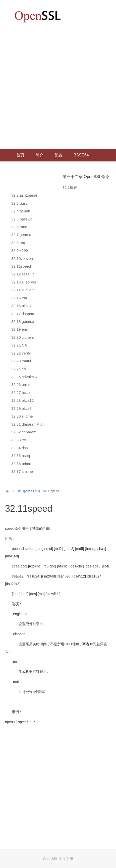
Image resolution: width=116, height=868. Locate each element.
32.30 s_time (22, 416)
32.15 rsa (19, 298)
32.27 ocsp (20, 393)
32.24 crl (19, 369)
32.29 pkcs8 (21, 408)
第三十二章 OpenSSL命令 (86, 177)
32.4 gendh (21, 211)
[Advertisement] (58, 88)
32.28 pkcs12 (22, 400)
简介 (39, 155)
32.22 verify (21, 353)
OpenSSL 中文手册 (58, 859)
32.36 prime (21, 464)
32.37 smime (22, 471)
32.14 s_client (23, 290)
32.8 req (18, 243)
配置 (59, 155)
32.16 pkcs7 (21, 306)
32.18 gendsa (23, 322)
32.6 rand (19, 227)
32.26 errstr (21, 385)
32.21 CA (19, 345)
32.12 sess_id (23, 274)
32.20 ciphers (23, 337)
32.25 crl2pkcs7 (24, 377)
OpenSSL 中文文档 (38, 16)
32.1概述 (70, 187)
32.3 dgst (19, 203)
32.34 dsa (20, 448)
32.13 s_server (24, 282)
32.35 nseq (21, 456)
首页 (20, 155)
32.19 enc (20, 329)
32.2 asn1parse (24, 195)
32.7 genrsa (21, 235)
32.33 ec (19, 440)
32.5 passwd (22, 219)
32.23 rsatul (21, 361)
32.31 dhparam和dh (28, 424)
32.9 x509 (20, 250)
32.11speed (21, 266)
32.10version (22, 258)
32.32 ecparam (24, 432)
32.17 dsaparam (25, 314)
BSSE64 (81, 155)
